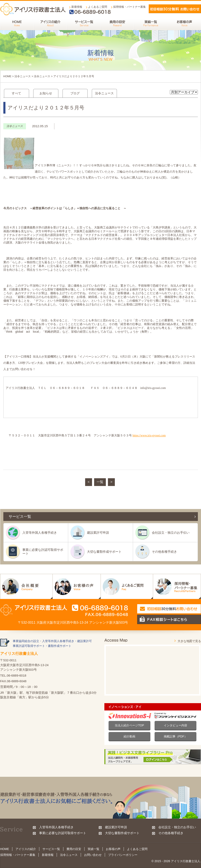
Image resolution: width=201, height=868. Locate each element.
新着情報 (77, 7)
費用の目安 (74, 849)
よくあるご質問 (98, 7)
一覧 (100, 482)
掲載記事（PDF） (175, 736)
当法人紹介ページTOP (129, 725)
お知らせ (46, 93)
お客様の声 (113, 849)
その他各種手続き (164, 552)
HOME (7, 76)
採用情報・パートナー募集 (129, 7)
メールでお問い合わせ (175, 9)
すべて (16, 93)
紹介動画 (129, 736)
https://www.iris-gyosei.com (149, 435)
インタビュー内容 (175, 725)
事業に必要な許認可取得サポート (43, 552)
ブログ (75, 93)
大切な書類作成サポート (104, 552)
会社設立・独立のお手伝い (171, 533)
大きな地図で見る (189, 641)
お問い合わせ (93, 855)
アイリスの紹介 (26, 849)
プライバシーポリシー (123, 855)
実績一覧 (93, 849)
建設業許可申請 (98, 533)
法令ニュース (23, 76)
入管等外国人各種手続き (40, 533)
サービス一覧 (51, 849)
